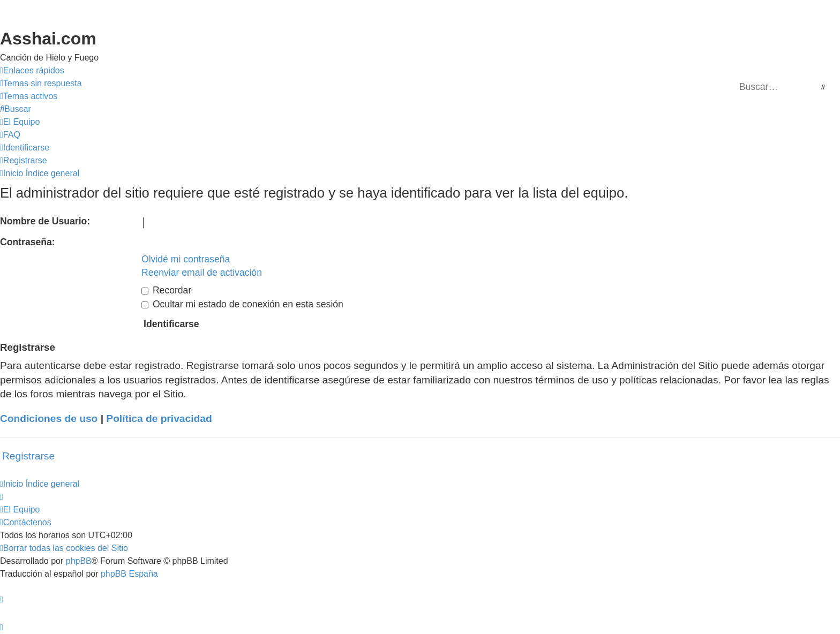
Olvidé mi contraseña (186, 259)
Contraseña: (28, 242)
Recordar (166, 290)
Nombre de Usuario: (45, 221)
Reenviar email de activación (202, 273)
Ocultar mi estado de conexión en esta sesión (242, 304)
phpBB (79, 561)
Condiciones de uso (49, 418)
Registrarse (28, 456)
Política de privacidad (159, 418)
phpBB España (129, 574)
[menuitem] (41, 84)
